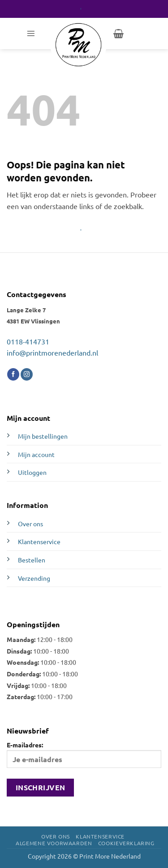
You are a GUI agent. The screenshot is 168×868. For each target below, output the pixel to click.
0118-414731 (28, 341)
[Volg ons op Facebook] (13, 374)
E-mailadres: (84, 754)
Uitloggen (32, 472)
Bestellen (32, 560)
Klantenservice (39, 541)
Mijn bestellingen (43, 436)
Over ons (30, 524)
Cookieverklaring (126, 843)
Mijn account (36, 454)
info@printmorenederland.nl (52, 352)
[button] (31, 34)
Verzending (34, 578)
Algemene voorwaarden (54, 843)
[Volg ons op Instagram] (27, 374)
